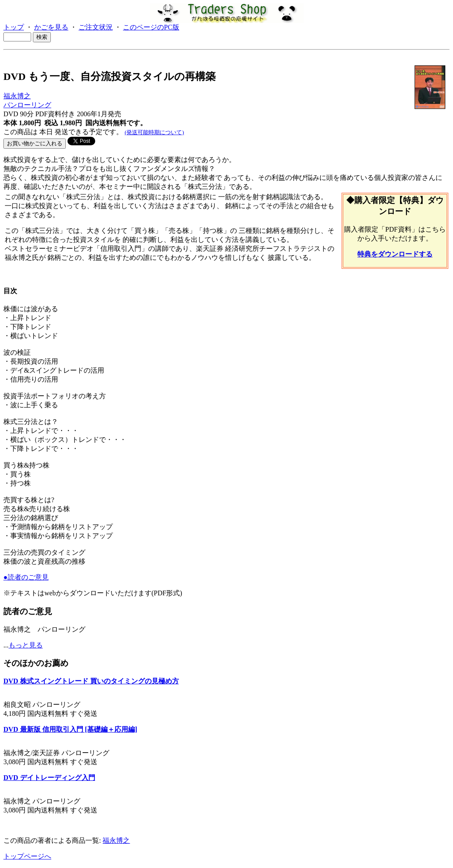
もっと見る (26, 645)
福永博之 (17, 96)
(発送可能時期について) (154, 132)
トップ (14, 27)
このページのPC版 (151, 27)
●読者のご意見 (26, 577)
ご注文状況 (96, 27)
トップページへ (27, 856)
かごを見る (51, 27)
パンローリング (27, 105)
